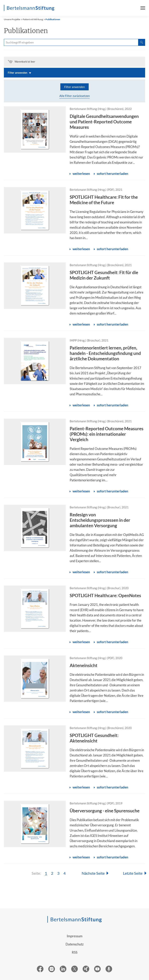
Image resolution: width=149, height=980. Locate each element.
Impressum (75, 936)
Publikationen (53, 19)
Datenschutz (75, 944)
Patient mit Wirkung (33, 19)
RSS (75, 952)
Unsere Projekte (12, 19)
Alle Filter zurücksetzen (74, 96)
